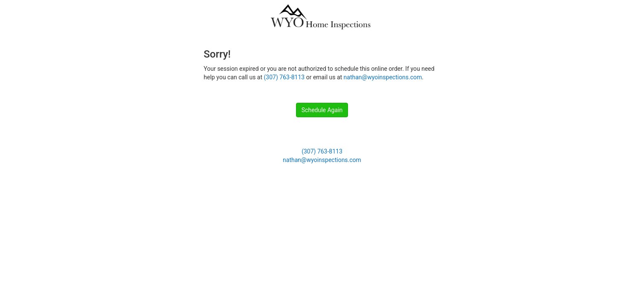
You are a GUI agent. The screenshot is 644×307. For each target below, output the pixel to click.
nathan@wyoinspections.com (383, 77)
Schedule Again (322, 110)
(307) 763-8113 (284, 77)
